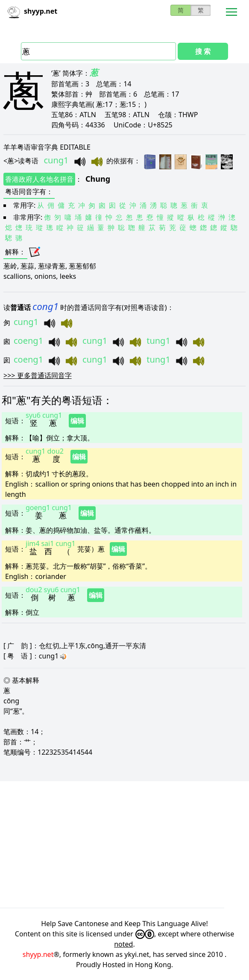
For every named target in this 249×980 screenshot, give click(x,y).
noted (123, 944)
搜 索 (203, 51)
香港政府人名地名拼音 (39, 179)
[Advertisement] (124, 844)
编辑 (77, 421)
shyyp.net (38, 954)
